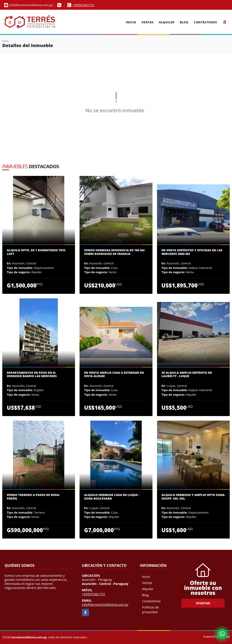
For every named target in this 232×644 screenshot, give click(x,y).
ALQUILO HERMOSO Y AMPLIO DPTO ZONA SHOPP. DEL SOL (193, 497)
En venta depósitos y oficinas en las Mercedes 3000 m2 (192, 252)
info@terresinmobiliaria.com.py (105, 604)
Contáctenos (205, 22)
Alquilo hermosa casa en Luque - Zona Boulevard (112, 497)
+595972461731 (83, 5)
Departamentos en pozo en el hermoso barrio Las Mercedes (32, 375)
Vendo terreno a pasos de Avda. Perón (33, 497)
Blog (184, 22)
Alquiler (167, 22)
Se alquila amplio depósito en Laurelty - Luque (187, 375)
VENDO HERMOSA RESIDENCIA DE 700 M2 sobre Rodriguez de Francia (114, 252)
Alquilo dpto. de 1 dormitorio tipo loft (36, 252)
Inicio (131, 22)
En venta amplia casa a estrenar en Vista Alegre (114, 375)
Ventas (148, 22)
